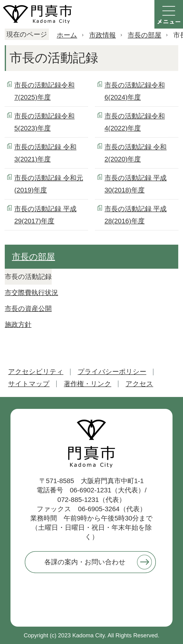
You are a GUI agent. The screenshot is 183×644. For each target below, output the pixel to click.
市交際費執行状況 (31, 293)
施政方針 (18, 324)
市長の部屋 (145, 35)
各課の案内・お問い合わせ (85, 562)
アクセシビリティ (36, 372)
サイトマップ (29, 384)
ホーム (67, 35)
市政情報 (102, 35)
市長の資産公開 (28, 309)
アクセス (139, 384)
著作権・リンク (88, 384)
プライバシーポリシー (112, 372)
